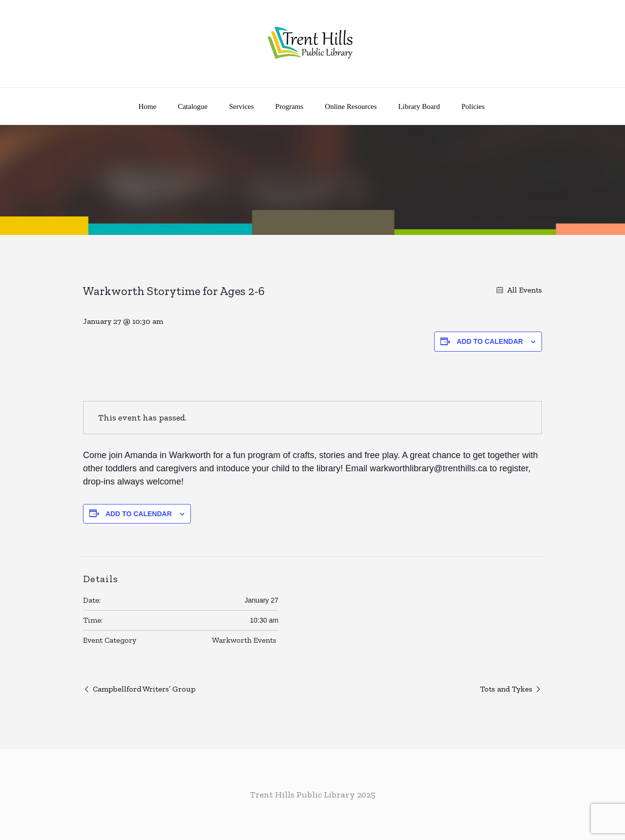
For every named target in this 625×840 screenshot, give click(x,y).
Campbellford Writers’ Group (144, 689)
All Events (524, 290)
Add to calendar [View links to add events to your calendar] (490, 341)
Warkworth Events (244, 640)
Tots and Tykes (506, 689)
